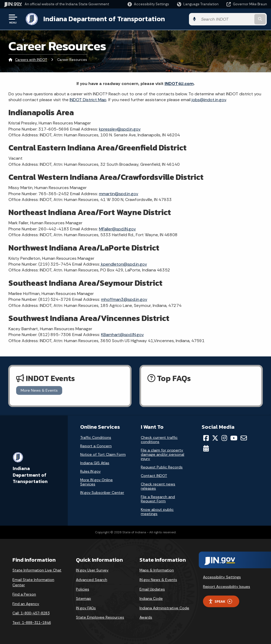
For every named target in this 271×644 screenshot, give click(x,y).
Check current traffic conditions (159, 439)
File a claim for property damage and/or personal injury (162, 454)
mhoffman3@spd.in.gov (124, 299)
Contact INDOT (154, 475)
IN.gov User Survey (92, 570)
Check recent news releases (158, 486)
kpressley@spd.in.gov (120, 129)
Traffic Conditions (96, 437)
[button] (148, 4)
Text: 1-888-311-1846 (32, 622)
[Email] (244, 438)
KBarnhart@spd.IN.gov (122, 334)
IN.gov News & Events (158, 579)
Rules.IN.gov (90, 471)
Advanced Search (92, 579)
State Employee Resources (100, 617)
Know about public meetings (157, 511)
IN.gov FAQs (86, 608)
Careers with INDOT (31, 59)
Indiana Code (151, 598)
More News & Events (39, 390)
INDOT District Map (88, 99)
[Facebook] (206, 438)
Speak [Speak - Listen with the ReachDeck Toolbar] (220, 601)
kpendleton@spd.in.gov (123, 264)
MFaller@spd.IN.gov (117, 229)
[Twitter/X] (215, 438)
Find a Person (24, 594)
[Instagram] (224, 438)
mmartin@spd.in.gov (119, 193)
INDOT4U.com (179, 83)
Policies (83, 589)
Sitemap (83, 598)
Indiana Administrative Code (164, 608)
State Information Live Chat (37, 570)
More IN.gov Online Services (96, 482)
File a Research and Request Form (158, 499)
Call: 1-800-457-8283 (31, 613)
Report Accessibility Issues (227, 586)
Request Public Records (162, 467)
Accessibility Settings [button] (222, 577)
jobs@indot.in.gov (209, 99)
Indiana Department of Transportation (104, 19)
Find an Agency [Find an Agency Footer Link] (26, 603)
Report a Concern (96, 446)
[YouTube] (234, 438)
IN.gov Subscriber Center (102, 492)
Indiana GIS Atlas (95, 463)
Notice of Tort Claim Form (103, 454)
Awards (146, 617)
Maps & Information (157, 570)
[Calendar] (206, 448)
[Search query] (238, 19)
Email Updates (152, 589)
